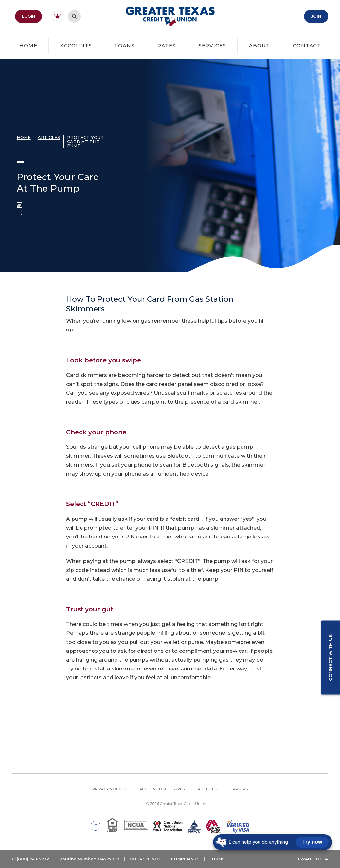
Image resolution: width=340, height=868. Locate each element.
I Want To (310, 859)
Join (316, 16)
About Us (207, 789)
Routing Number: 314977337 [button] (89, 859)
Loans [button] (125, 45)
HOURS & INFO (145, 859)
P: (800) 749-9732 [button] (30, 859)
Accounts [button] (76, 45)
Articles (49, 137)
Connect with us (331, 657)
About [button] (259, 45)
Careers (239, 789)
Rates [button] (167, 45)
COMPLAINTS (185, 859)
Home (28, 45)
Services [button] (212, 45)
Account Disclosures (162, 789)
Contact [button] (307, 45)
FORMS (217, 859)
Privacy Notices (109, 789)
